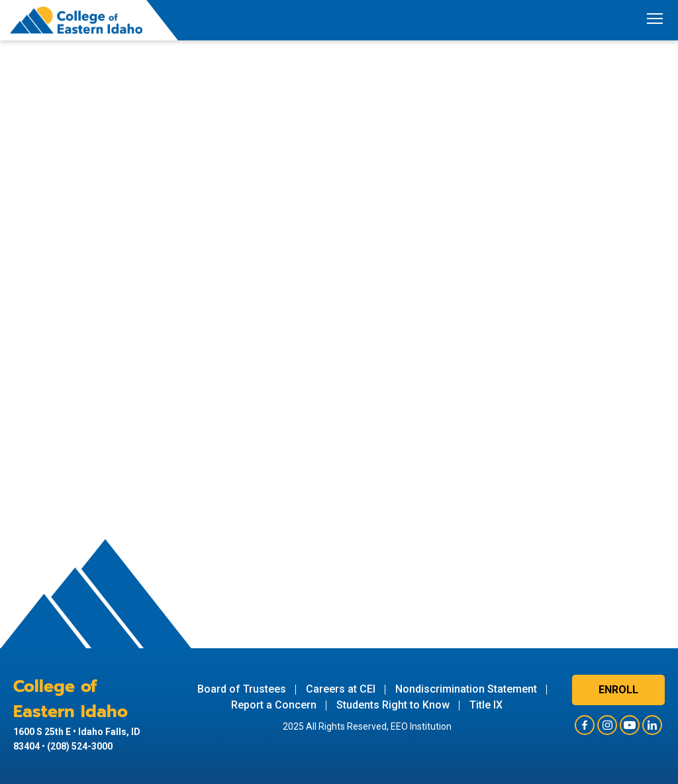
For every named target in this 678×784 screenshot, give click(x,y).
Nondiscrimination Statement (466, 689)
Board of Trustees (242, 689)
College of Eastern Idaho (71, 699)
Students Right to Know (393, 705)
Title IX (486, 705)
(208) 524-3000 (80, 746)
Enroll (618, 690)
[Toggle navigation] (655, 20)
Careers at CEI (341, 689)
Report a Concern (274, 705)
